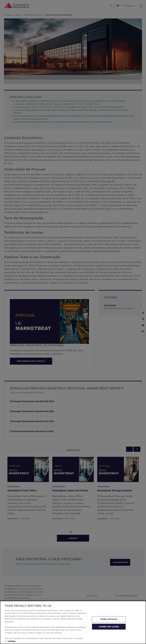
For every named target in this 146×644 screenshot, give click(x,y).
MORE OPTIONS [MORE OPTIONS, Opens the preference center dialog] (109, 619)
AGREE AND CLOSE (109, 626)
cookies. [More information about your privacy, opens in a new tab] (12, 641)
